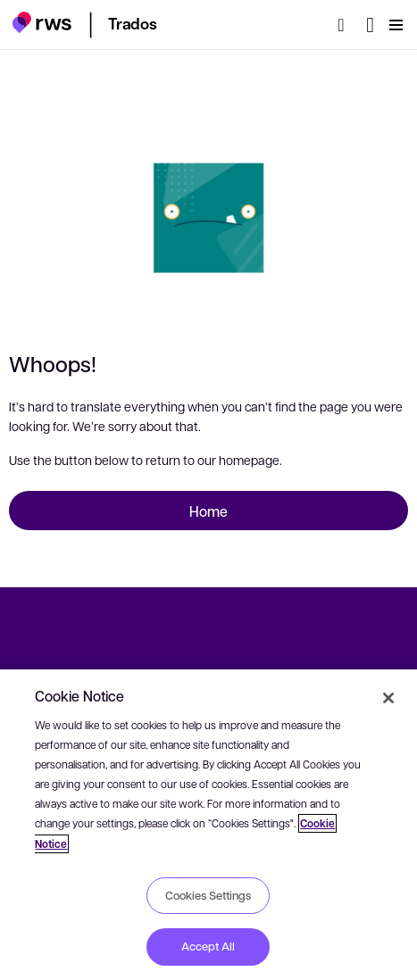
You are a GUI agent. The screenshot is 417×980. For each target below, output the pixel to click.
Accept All (208, 946)
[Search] (346, 25)
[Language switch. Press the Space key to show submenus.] (370, 25)
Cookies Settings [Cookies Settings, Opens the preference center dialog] (208, 895)
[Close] (388, 698)
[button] (42, 22)
